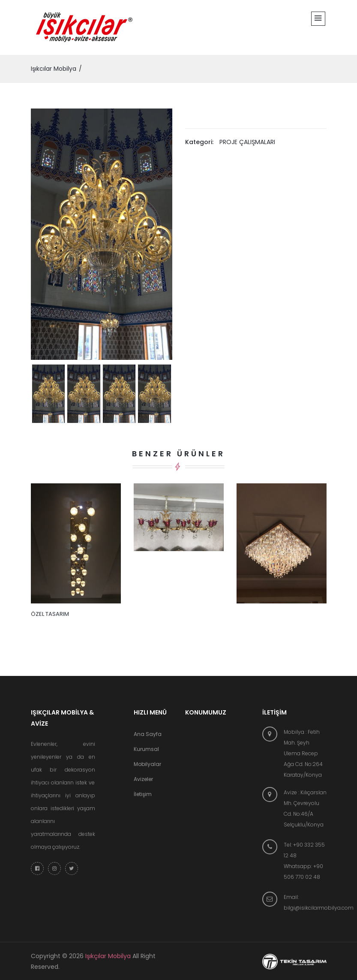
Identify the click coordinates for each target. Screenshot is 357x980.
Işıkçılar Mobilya (108, 956)
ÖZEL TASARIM (50, 614)
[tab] (49, 394)
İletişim (143, 794)
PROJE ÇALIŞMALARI (247, 142)
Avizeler (143, 779)
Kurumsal (146, 749)
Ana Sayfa (148, 734)
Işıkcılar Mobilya (54, 69)
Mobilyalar (147, 764)
